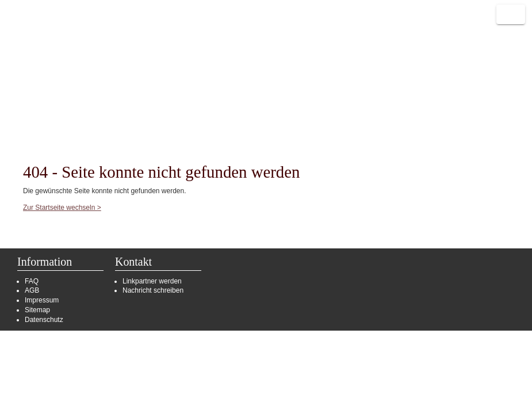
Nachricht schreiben (153, 290)
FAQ (32, 281)
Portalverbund (86, 101)
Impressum (42, 300)
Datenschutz (44, 320)
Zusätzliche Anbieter (244, 101)
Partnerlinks (159, 101)
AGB (32, 290)
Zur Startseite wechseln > (62, 208)
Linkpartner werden (152, 281)
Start (26, 101)
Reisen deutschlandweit (49, 43)
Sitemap (37, 310)
